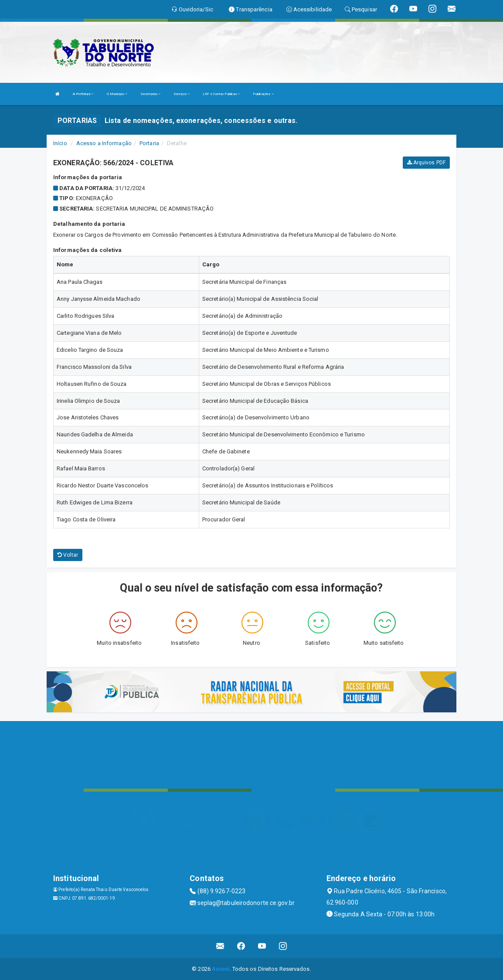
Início (60, 143)
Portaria (149, 143)
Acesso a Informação (104, 143)
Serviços (182, 94)
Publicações (263, 94)
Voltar (68, 555)
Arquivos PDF (426, 163)
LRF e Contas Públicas (221, 94)
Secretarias (150, 94)
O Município (117, 94)
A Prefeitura (83, 94)
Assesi (221, 969)
